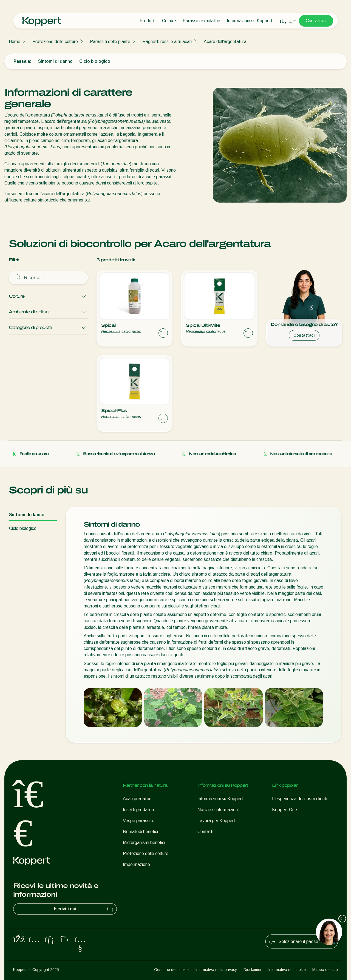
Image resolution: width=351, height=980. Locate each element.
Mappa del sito (325, 970)
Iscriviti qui (84, 909)
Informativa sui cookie (287, 970)
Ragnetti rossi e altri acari (167, 42)
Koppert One (285, 810)
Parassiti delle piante (110, 42)
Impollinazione (136, 864)
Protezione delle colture (55, 42)
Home (15, 42)
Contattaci (316, 21)
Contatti (205, 832)
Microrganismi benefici (144, 843)
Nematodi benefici (140, 832)
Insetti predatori (138, 810)
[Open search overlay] (283, 21)
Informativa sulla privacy (216, 970)
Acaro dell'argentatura (225, 42)
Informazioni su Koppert (250, 21)
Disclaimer (253, 970)
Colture (169, 21)
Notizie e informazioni (218, 810)
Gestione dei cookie (171, 970)
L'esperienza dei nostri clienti (300, 799)
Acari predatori (137, 799)
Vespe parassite (139, 821)
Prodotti (148, 21)
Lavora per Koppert (216, 821)
